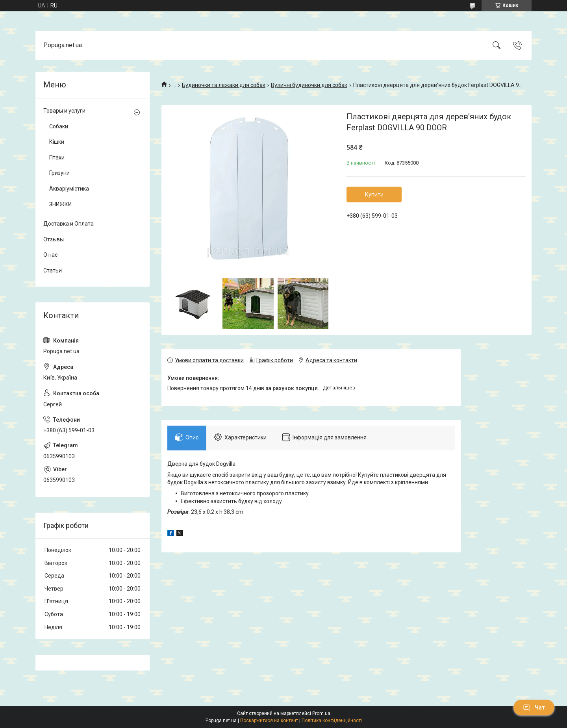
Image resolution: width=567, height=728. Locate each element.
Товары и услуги (64, 111)
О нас (50, 255)
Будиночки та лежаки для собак (224, 85)
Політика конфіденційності (332, 721)
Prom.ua (321, 713)
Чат (534, 708)
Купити (374, 195)
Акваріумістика (69, 189)
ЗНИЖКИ (60, 204)
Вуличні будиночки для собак (309, 85)
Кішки (57, 142)
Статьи (53, 270)
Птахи (57, 157)
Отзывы (54, 239)
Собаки (59, 126)
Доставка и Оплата (69, 224)
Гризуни (59, 173)
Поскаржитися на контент (269, 721)
